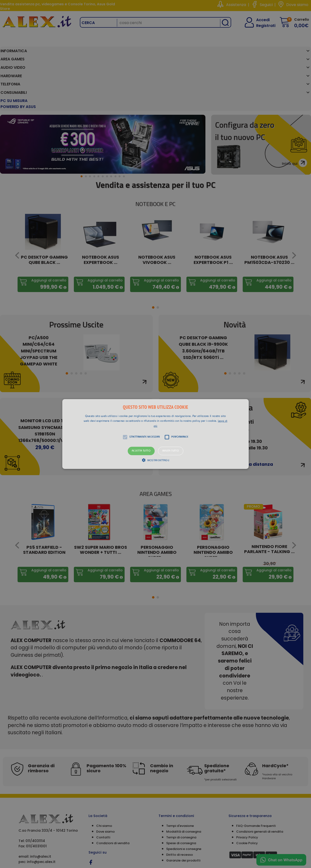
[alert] (155, 434)
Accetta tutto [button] (141, 451)
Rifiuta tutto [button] (171, 451)
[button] (156, 434)
